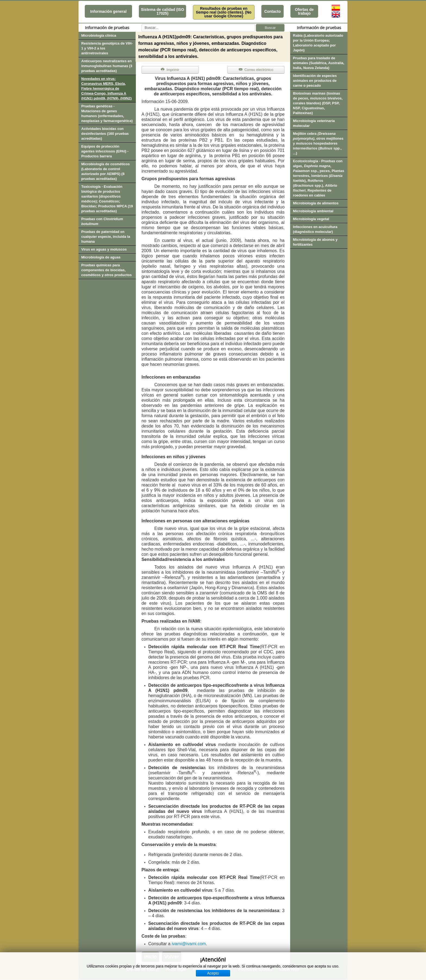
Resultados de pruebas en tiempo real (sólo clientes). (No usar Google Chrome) (224, 12)
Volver (172, 957)
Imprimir (170, 70)
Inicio (150, 957)
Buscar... (142, 24)
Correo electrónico (256, 70)
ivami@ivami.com (189, 944)
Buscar (270, 28)
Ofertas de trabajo (304, 11)
